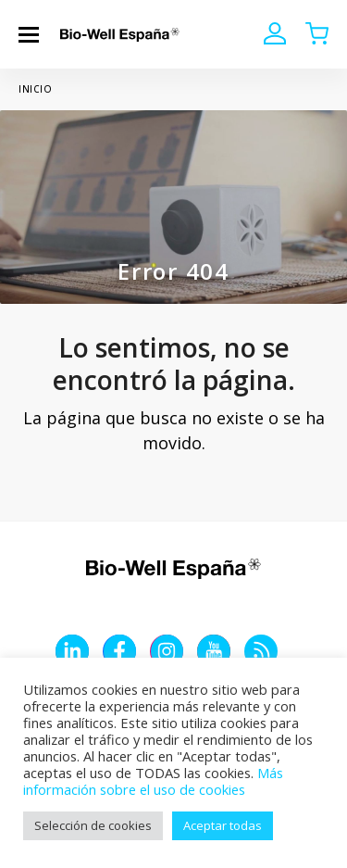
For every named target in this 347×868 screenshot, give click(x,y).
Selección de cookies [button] (93, 825)
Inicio (35, 89)
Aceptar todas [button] (223, 825)
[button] (29, 35)
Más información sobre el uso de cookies (153, 781)
